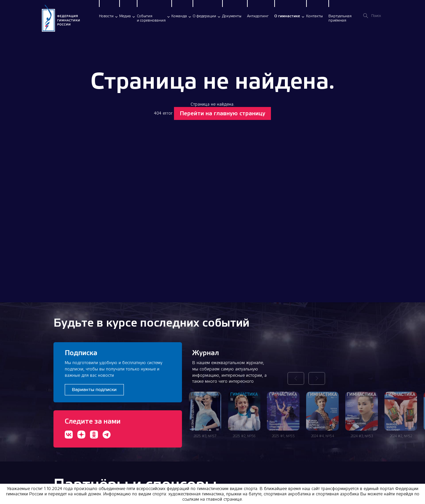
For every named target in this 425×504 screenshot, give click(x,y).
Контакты (314, 16)
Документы (232, 16)
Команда (179, 16)
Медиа (125, 16)
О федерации (204, 16)
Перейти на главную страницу (223, 113)
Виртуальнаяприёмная (340, 18)
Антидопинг (258, 16)
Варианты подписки (94, 389)
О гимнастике (287, 16)
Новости (106, 16)
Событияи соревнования (151, 18)
